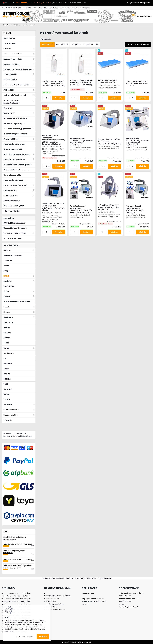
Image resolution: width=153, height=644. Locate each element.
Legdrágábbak (62, 44)
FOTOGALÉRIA (85, 8)
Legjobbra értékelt (91, 44)
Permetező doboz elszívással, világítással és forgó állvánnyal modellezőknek (81, 142)
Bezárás (43, 637)
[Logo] (16, 16)
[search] (99, 17)
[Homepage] (2, 8)
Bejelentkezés (134, 3)
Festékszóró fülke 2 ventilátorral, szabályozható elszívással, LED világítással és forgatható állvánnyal (53, 140)
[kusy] (46, 98)
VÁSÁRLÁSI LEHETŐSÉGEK (69, 8)
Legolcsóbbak (47, 44)
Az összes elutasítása (25, 637)
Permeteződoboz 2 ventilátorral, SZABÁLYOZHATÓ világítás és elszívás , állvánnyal (81, 209)
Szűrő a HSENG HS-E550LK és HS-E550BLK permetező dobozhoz (137, 83)
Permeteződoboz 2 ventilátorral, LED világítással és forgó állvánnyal (135, 209)
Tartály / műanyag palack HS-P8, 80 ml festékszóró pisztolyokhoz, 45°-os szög (53, 83)
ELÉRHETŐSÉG (53, 8)
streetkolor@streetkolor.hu (43, 3)
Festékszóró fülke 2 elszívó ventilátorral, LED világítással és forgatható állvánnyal (53, 207)
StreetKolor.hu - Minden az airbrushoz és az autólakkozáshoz (18, 435)
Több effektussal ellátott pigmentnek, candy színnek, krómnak (18, 567)
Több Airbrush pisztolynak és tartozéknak (14, 552)
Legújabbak (76, 44)
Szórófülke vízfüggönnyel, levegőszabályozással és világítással (109, 207)
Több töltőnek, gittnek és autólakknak (18, 559)
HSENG (16, 25)
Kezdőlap (6, 25)
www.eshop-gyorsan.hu (81, 642)
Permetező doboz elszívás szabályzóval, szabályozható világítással (109, 141)
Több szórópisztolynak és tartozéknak (18, 544)
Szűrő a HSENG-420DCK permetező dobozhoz (108, 82)
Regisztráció (147, 3)
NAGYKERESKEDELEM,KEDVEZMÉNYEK (18, 8)
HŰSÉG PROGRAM (40, 8)
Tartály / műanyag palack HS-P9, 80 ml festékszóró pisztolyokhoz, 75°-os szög (81, 83)
